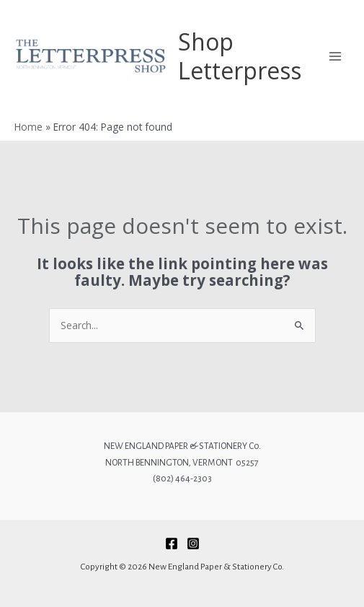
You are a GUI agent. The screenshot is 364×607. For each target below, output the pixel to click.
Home (28, 127)
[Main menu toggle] (336, 56)
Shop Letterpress (240, 56)
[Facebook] (172, 543)
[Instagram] (193, 543)
